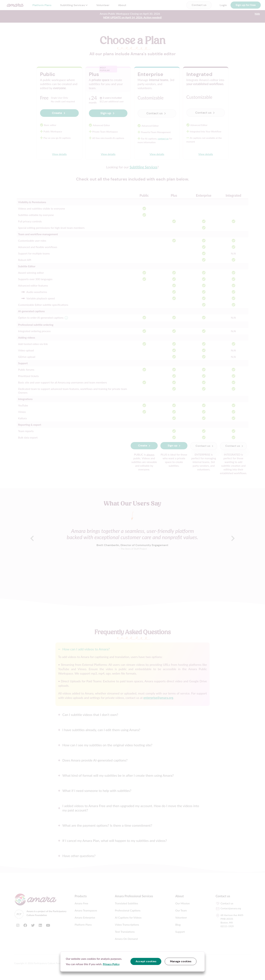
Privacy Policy (111, 964)
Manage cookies (181, 961)
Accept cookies (146, 961)
